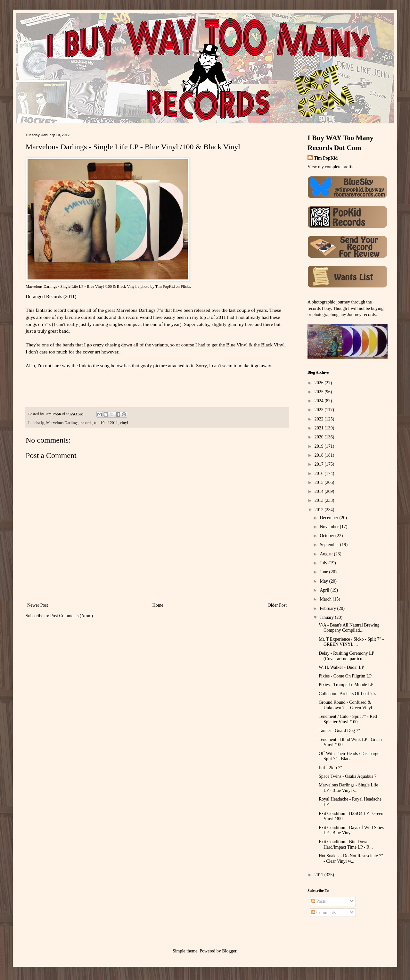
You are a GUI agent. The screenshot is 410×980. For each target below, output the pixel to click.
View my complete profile (331, 167)
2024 (320, 401)
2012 (320, 510)
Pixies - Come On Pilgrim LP (345, 676)
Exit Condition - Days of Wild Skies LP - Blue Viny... (351, 830)
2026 (320, 383)
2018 (320, 455)
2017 (320, 464)
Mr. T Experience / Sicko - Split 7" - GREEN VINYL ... (351, 642)
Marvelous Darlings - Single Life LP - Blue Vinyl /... (348, 788)
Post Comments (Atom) (72, 616)
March (326, 599)
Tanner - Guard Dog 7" (339, 731)
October (328, 536)
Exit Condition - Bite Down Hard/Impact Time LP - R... (346, 844)
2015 (320, 482)
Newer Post (38, 605)
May (324, 581)
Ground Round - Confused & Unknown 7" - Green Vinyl (345, 705)
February (328, 608)
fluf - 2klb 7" (330, 768)
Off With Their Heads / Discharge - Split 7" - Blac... (350, 756)
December (329, 518)
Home (158, 605)
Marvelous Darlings (62, 423)
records (86, 423)
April (325, 590)
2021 (320, 428)
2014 (320, 491)
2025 (320, 392)
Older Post (277, 605)
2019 (320, 446)
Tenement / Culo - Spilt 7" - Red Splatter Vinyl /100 (348, 719)
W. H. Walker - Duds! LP (341, 667)
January (327, 617)
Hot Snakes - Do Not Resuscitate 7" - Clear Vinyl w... (351, 859)
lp (43, 423)
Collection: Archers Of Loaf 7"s (347, 694)
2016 (320, 473)
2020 (320, 437)
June (324, 572)
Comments (324, 913)
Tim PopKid (165, 287)
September (330, 545)
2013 (320, 500)
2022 (320, 419)
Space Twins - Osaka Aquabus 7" (348, 776)
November (330, 527)
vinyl (124, 423)
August (327, 554)
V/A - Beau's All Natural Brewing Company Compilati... (349, 628)
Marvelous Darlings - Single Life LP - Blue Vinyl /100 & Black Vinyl (81, 287)
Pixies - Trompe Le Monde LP (346, 685)
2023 (320, 410)
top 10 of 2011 (106, 423)
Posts (319, 901)
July (324, 563)
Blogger (229, 951)
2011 (320, 875)
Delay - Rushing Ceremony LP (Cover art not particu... (346, 656)
